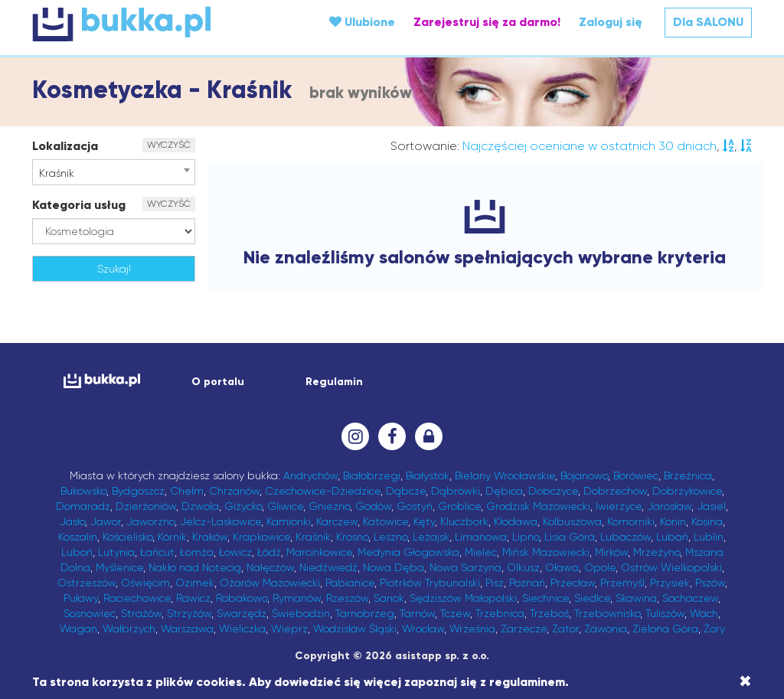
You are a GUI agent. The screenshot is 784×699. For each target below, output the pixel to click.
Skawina (636, 598)
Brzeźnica (688, 475)
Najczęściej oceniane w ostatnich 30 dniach (590, 146)
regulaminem (527, 682)
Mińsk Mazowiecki (546, 552)
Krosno (352, 537)
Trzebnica (500, 613)
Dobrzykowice (687, 491)
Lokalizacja (65, 146)
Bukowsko (83, 491)
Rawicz (193, 598)
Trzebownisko (607, 613)
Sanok (389, 598)
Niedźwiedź (328, 567)
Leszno (390, 537)
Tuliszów (665, 613)
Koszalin (78, 537)
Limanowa (481, 537)
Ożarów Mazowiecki (270, 583)
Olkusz (523, 567)
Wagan (78, 629)
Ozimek (195, 583)
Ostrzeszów (87, 583)
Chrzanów (234, 491)
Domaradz (83, 506)
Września (472, 629)
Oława (562, 567)
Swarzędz (242, 613)
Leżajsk (431, 537)
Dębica (504, 491)
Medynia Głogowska (408, 552)
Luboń (77, 552)
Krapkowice (261, 537)
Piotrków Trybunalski (430, 583)
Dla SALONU (708, 22)
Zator (565, 629)
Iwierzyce (619, 506)
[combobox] (114, 172)
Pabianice (350, 583)
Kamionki (289, 521)
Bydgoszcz (138, 491)
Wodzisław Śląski (355, 629)
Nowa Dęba (394, 567)
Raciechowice (137, 598)
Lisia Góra (570, 537)
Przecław (573, 583)
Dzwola (200, 506)
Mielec (481, 552)
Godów (373, 506)
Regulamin (334, 382)
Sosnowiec (90, 613)
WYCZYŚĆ (169, 145)
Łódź (269, 552)
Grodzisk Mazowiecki (538, 506)
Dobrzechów (615, 491)
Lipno (526, 537)
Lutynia (116, 552)
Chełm (187, 491)
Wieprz (289, 629)
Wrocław (423, 629)
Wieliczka (242, 629)
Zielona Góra (665, 629)
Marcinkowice (319, 552)
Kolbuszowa (572, 521)
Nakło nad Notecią (195, 567)
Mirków (611, 552)
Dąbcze (406, 491)
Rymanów (297, 598)
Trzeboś (549, 613)
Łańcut (157, 552)
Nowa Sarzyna (465, 567)
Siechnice (546, 598)
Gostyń (415, 506)
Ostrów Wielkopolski (671, 567)
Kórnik (172, 537)
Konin (673, 521)
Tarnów (417, 613)
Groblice (459, 506)
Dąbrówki (456, 491)
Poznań (527, 583)
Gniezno (329, 506)
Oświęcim (145, 583)
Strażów (141, 613)
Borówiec (636, 475)
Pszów (710, 583)
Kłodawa (516, 521)
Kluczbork (464, 521)
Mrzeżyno (657, 552)
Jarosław (669, 506)
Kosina (707, 521)
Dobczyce (553, 491)
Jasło (72, 521)
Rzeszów (347, 598)
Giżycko (243, 506)
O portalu (218, 382)
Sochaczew (690, 598)
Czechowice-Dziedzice (323, 491)
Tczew (455, 613)
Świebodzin (301, 613)
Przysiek (670, 583)
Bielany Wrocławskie (505, 475)
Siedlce (592, 598)
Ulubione (362, 22)
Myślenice (119, 567)
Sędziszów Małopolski (463, 598)
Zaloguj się (611, 22)
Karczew (337, 521)
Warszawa (187, 629)
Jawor (106, 521)
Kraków (210, 537)
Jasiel (711, 506)
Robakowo (242, 598)
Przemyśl (622, 583)
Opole (600, 567)
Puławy (81, 598)
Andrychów (310, 475)
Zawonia (606, 629)
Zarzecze (524, 629)
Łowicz (235, 552)
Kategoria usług (79, 205)
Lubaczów (626, 537)
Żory (714, 629)
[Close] (745, 681)
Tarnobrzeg (365, 613)
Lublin (709, 537)
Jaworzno (150, 521)
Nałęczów (270, 567)
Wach (704, 613)
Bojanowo (584, 475)
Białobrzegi (372, 475)
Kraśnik (313, 537)
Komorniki (631, 521)
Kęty (424, 521)
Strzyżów (189, 613)
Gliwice (285, 506)
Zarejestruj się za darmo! (487, 22)
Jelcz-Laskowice (220, 521)
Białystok (428, 475)
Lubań (672, 537)
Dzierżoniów (146, 506)
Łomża (197, 552)
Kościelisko (127, 537)
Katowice (385, 521)
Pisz (495, 583)
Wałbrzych (129, 629)
